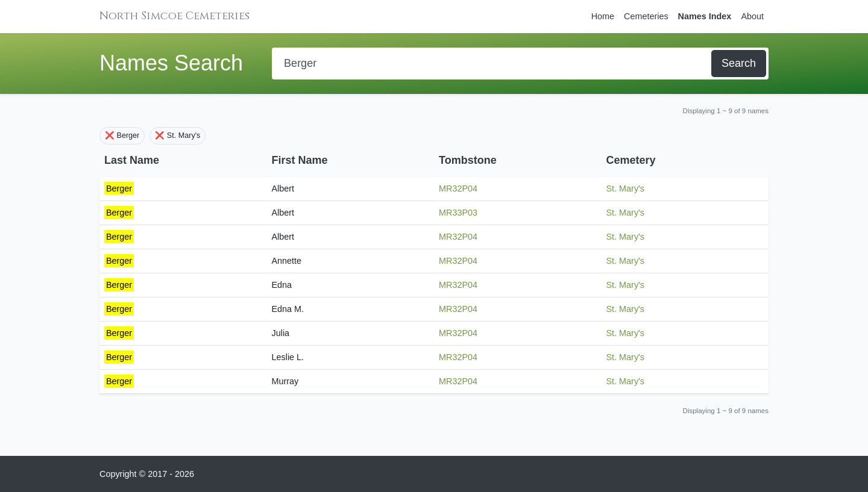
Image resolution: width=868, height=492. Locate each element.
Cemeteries (646, 16)
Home (603, 16)
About (752, 16)
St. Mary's (626, 188)
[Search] (493, 64)
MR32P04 (458, 188)
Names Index (705, 16)
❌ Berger (122, 135)
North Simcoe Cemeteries (175, 16)
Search (739, 63)
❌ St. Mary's (178, 135)
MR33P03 (458, 213)
